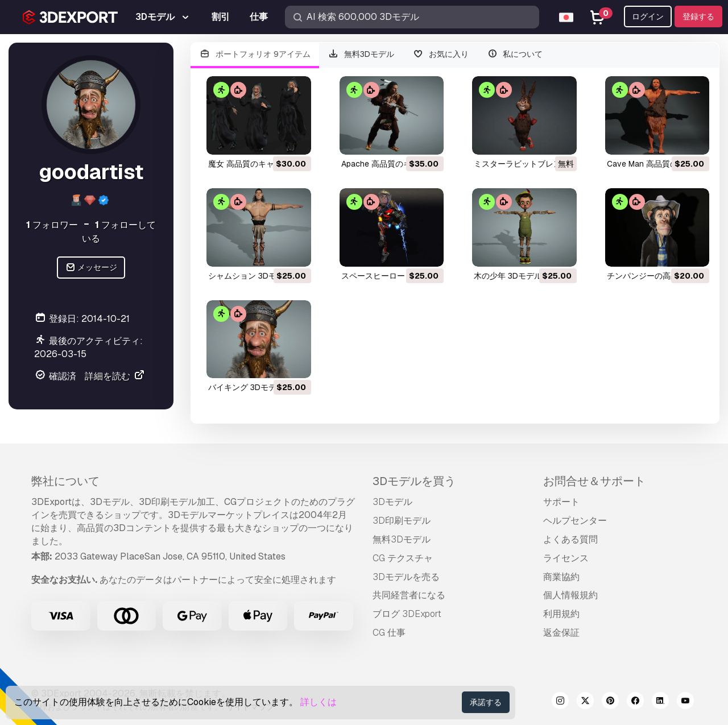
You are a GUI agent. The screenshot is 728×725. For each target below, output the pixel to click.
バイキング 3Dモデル (246, 387)
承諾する (486, 702)
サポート (561, 502)
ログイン (648, 16)
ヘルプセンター (575, 521)
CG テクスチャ (403, 558)
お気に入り (440, 54)
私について (515, 54)
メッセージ (91, 268)
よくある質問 (570, 539)
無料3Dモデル (361, 54)
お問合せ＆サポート (594, 481)
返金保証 (561, 633)
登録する (698, 16)
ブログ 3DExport (407, 614)
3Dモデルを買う (414, 481)
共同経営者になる (409, 595)
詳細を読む (115, 376)
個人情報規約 (570, 595)
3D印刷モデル (402, 521)
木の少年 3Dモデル (508, 276)
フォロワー (52, 225)
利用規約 (561, 614)
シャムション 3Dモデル (250, 276)
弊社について (65, 481)
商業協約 (561, 577)
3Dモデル (392, 502)
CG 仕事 (389, 633)
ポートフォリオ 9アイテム (255, 54)
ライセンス (566, 558)
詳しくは (318, 702)
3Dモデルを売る (406, 577)
